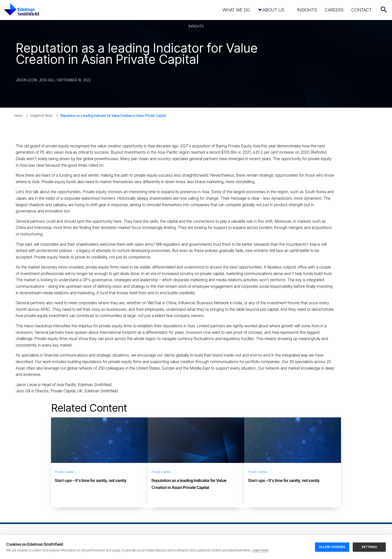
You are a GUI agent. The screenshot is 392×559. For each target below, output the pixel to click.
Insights (307, 10)
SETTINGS (369, 547)
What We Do (236, 10)
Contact (361, 10)
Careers (334, 10)
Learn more (260, 550)
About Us (273, 10)
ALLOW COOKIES (332, 547)
